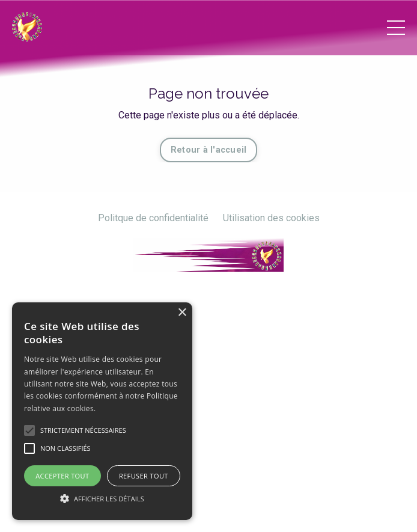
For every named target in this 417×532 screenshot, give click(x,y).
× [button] (182, 313)
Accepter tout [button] (62, 476)
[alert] (102, 411)
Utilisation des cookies (271, 218)
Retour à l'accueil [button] (209, 150)
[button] (102, 498)
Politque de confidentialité (153, 218)
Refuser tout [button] (144, 476)
